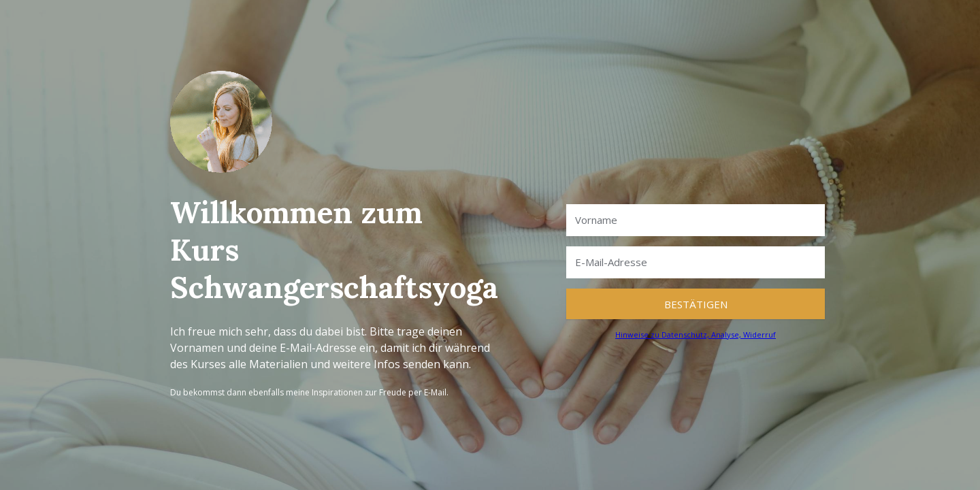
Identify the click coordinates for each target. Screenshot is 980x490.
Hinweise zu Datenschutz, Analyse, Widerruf (696, 334)
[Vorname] (696, 220)
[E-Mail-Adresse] (696, 262)
